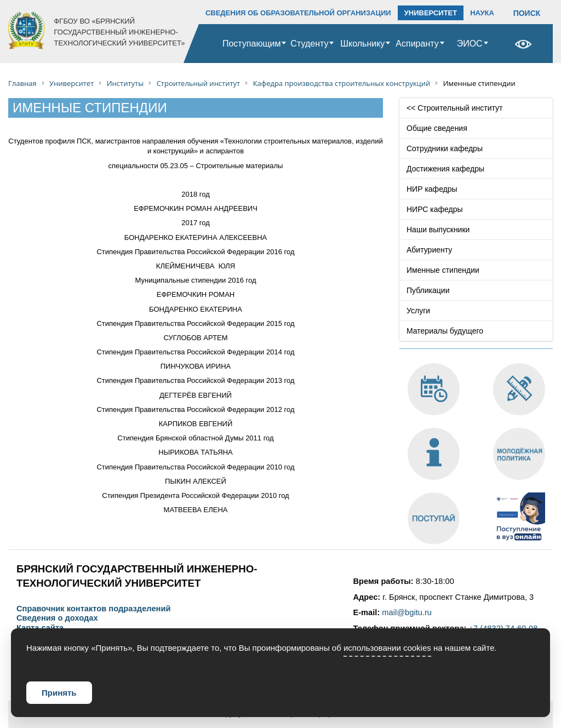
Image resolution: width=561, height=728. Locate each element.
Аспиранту (417, 44)
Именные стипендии (443, 270)
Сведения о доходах (57, 618)
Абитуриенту (429, 250)
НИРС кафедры (435, 209)
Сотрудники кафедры (445, 148)
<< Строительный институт (454, 108)
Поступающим (252, 44)
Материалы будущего (445, 331)
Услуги (418, 311)
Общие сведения (437, 128)
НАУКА (482, 13)
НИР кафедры (432, 189)
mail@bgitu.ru (407, 612)
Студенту (309, 44)
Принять (59, 693)
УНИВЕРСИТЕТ (431, 13)
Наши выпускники (438, 230)
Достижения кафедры (445, 169)
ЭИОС (470, 44)
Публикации (428, 290)
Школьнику (362, 44)
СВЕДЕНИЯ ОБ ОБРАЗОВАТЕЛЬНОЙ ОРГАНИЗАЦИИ (298, 13)
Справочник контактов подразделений (93, 609)
